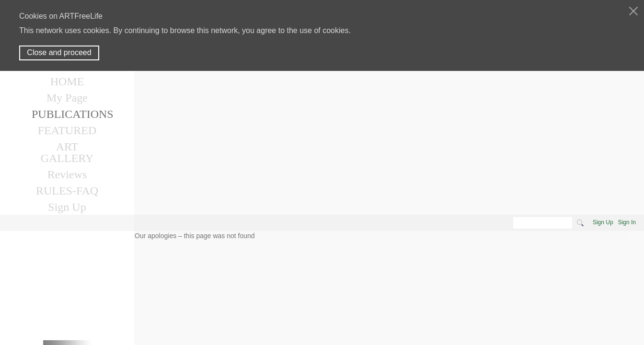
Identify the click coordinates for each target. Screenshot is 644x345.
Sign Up (603, 222)
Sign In (627, 222)
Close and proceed (59, 52)
